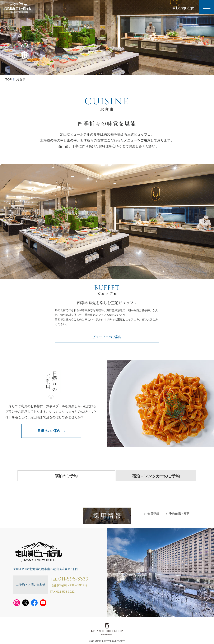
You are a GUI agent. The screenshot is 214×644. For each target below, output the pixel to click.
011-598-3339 (73, 579)
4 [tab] (116, 274)
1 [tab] (97, 274)
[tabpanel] (107, 222)
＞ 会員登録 (151, 514)
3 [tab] (110, 274)
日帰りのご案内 (51, 431)
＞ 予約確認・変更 (177, 514)
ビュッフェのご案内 (107, 337)
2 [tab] (103, 274)
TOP (9, 79)
